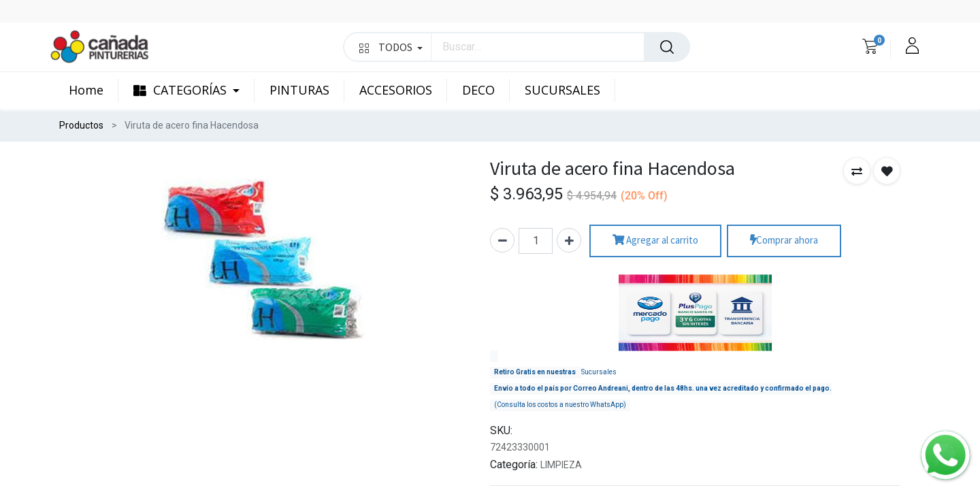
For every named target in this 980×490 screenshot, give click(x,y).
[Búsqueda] (667, 47)
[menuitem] (94, 91)
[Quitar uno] (502, 240)
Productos (81, 125)
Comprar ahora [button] (784, 241)
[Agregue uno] (569, 240)
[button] (857, 171)
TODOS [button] (391, 47)
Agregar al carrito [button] (655, 241)
